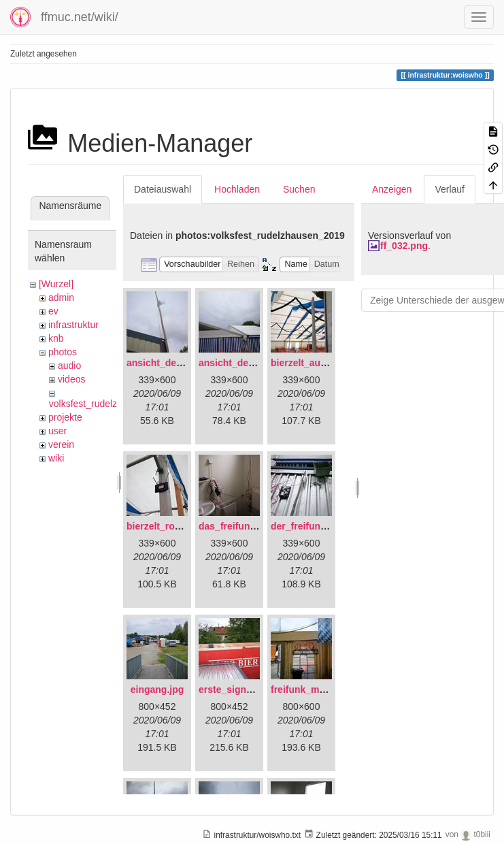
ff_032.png (404, 246)
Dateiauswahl (163, 189)
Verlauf (450, 189)
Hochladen (237, 189)
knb (56, 338)
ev (53, 311)
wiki (56, 458)
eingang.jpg (157, 689)
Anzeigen (392, 189)
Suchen (299, 189)
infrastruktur (73, 325)
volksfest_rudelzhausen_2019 (112, 404)
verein (61, 444)
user (57, 431)
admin (61, 297)
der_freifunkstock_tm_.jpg (330, 526)
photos (63, 352)
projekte (65, 417)
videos (71, 379)
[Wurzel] (56, 284)
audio (69, 366)
